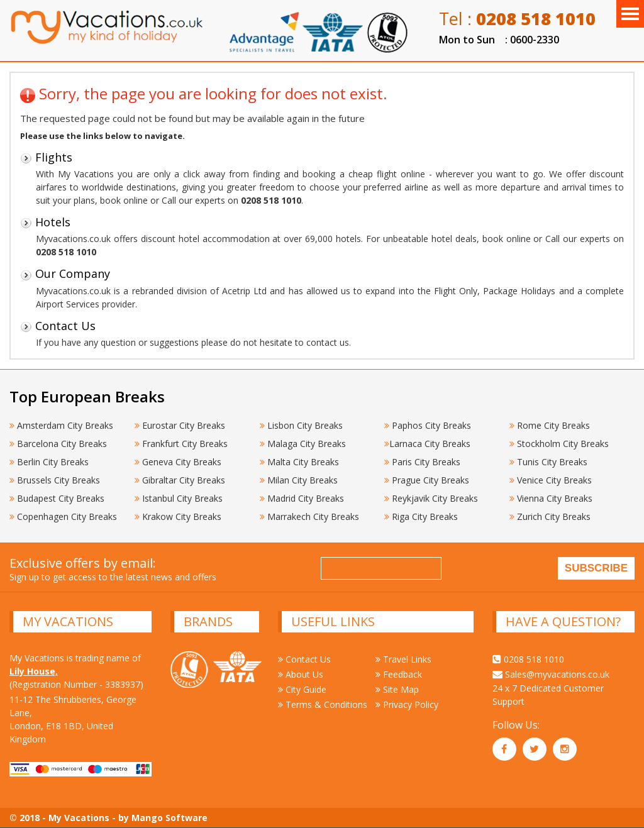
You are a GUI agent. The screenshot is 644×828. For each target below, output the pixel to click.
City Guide (302, 689)
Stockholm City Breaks (559, 444)
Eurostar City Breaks (180, 425)
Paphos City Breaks (428, 425)
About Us (301, 674)
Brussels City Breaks (55, 480)
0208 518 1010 (528, 659)
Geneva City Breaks (178, 462)
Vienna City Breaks (551, 498)
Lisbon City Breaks (301, 425)
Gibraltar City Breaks (180, 480)
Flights (46, 157)
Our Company (65, 273)
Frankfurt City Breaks (181, 444)
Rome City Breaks (550, 425)
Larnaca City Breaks (427, 444)
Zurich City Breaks (550, 516)
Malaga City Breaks (303, 444)
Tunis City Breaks (550, 462)
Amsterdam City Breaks (61, 425)
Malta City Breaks (299, 462)
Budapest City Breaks (57, 498)
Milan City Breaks (299, 480)
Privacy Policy (407, 704)
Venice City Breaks (551, 480)
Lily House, (34, 671)
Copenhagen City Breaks (63, 516)
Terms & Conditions (323, 704)
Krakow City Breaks (178, 516)
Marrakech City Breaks (309, 516)
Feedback (399, 674)
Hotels (45, 222)
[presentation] (543, 570)
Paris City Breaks (422, 462)
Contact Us (58, 326)
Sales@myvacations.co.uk (551, 674)
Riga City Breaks (421, 516)
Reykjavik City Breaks (431, 498)
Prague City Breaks (427, 480)
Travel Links (403, 659)
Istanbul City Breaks (179, 498)
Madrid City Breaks (302, 498)
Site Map (397, 689)
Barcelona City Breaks (58, 444)
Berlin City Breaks (49, 462)
